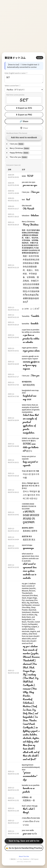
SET (24, 79)
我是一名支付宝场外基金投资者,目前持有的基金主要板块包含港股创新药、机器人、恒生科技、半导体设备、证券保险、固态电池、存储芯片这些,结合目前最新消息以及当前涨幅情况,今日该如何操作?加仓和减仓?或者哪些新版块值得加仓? (31, 241)
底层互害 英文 (27, 536)
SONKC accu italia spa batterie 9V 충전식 (30, 439)
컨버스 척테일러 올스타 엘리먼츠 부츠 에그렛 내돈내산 (31, 486)
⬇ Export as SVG (24, 108)
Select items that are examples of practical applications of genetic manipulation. (31, 408)
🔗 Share (24, 121)
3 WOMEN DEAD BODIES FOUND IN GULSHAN (29, 506)
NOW (24, 176)
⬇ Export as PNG (24, 115)
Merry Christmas (28, 222)
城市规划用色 (27, 382)
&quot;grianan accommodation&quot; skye (31, 767)
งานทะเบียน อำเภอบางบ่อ (31, 818)
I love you (26, 192)
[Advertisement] (23, 26)
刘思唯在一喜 (27, 797)
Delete (21, 144)
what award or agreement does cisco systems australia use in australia (30, 557)
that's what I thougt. (30, 806)
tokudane (26, 215)
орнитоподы (27, 545)
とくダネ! (25, 309)
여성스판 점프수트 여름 (30, 471)
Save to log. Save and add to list (24, 841)
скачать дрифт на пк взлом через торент (30, 357)
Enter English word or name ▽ (16, 73)
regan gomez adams (30, 348)
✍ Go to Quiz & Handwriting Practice (24, 848)
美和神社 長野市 (28, 528)
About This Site (24, 856)
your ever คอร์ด (28, 830)
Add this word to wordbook (24, 138)
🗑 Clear (24, 128)
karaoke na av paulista (31, 785)
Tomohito (26, 316)
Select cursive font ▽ (13, 85)
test (23, 199)
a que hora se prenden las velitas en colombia (31, 331)
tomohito (26, 324)
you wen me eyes (29, 182)
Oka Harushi (27, 206)
